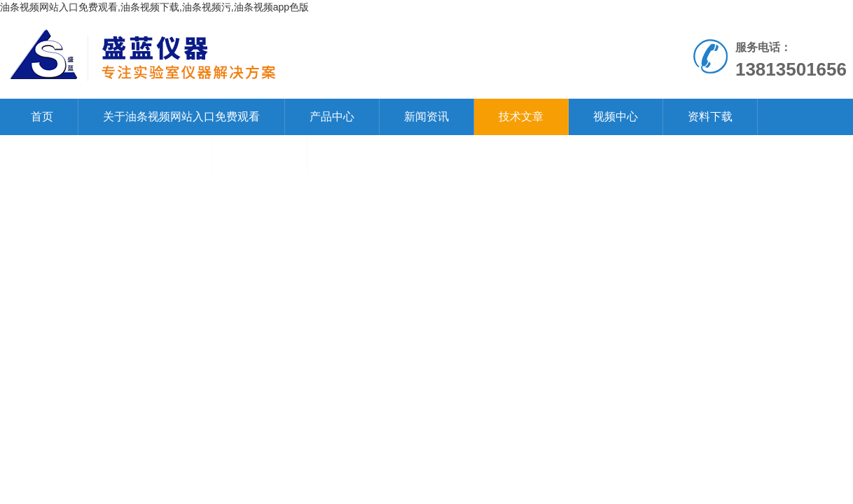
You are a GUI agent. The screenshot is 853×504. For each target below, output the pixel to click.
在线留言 (260, 153)
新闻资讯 (426, 117)
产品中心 (332, 117)
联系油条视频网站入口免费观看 (109, 153)
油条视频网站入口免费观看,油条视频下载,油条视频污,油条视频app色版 (154, 7)
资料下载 (710, 117)
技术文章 (521, 117)
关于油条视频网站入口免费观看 (181, 117)
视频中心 (616, 117)
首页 (42, 117)
